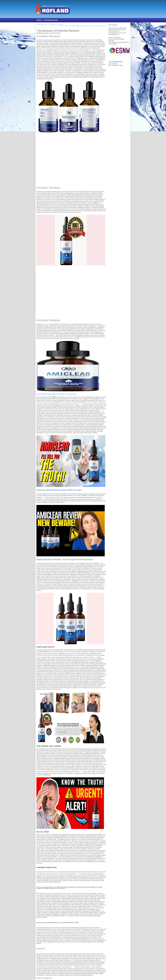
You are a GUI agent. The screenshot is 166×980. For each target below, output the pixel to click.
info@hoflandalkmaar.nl (116, 62)
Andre (59, 33)
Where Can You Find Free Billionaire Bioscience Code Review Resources (83, 26)
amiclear (46, 324)
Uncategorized (47, 978)
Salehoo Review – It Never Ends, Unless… (51, 24)
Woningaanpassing (51, 20)
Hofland (39, 20)
